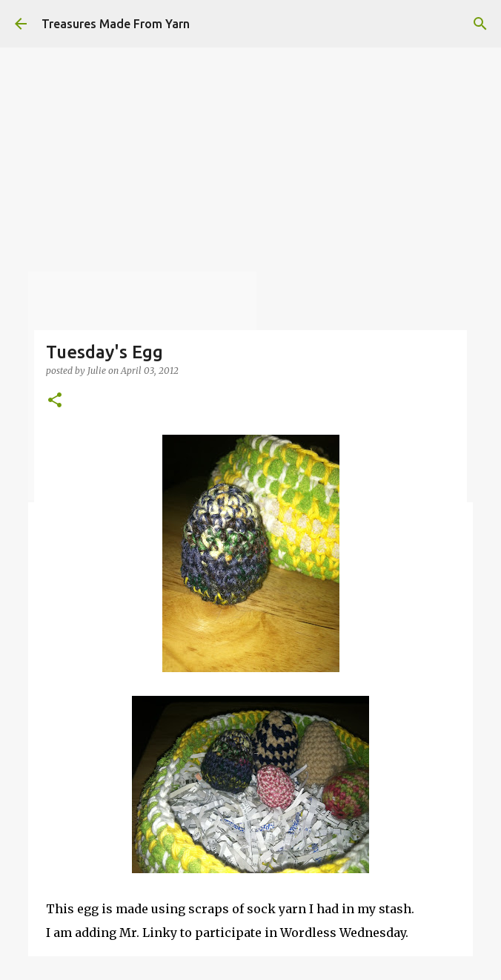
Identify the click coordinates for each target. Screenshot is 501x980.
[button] (55, 401)
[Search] (480, 24)
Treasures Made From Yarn (116, 24)
